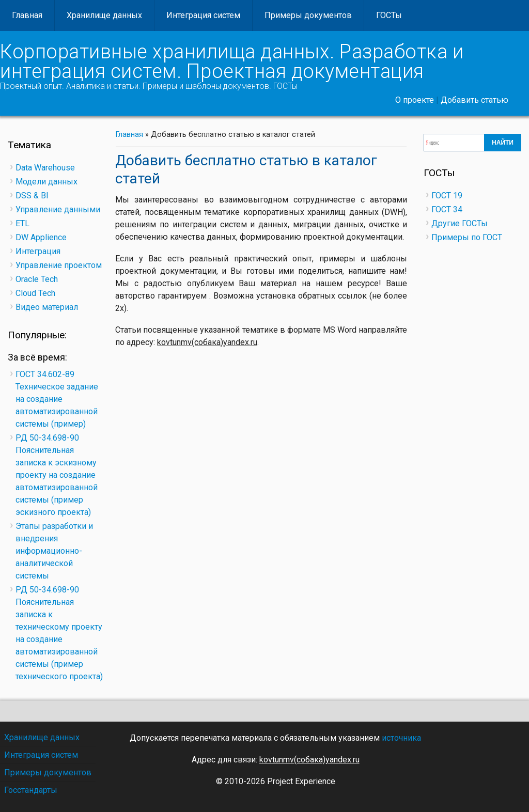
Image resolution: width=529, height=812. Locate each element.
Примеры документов (308, 15)
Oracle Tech (37, 279)
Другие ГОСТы (460, 223)
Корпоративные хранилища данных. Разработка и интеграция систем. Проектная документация (232, 61)
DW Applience (41, 237)
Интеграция (38, 251)
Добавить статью (474, 100)
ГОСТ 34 (447, 209)
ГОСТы (389, 15)
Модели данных (46, 182)
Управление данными (58, 209)
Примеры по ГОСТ (467, 237)
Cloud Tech (35, 293)
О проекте (415, 100)
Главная (27, 15)
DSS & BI (32, 196)
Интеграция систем (203, 15)
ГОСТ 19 (447, 196)
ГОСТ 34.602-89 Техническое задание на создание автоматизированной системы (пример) (57, 399)
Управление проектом (59, 265)
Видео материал (47, 307)
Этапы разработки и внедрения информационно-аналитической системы (54, 551)
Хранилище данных (104, 15)
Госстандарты (31, 790)
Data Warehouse (45, 168)
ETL (22, 223)
